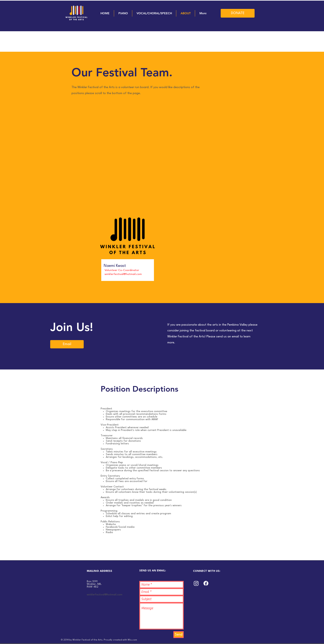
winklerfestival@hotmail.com (105, 595)
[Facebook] (206, 583)
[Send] (179, 635)
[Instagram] (196, 583)
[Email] (67, 344)
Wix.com (132, 640)
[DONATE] (238, 13)
